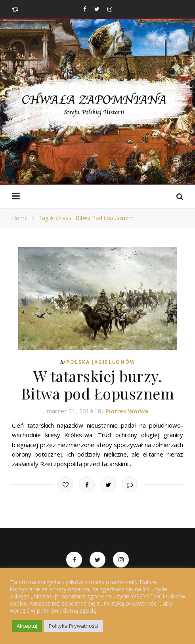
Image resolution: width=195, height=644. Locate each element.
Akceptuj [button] (27, 626)
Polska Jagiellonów (101, 362)
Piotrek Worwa (127, 411)
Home (20, 218)
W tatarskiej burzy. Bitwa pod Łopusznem (98, 385)
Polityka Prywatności (73, 626)
